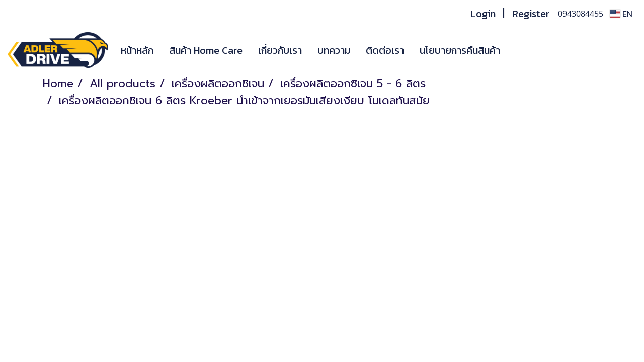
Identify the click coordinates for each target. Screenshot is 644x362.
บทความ (334, 50)
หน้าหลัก (137, 50)
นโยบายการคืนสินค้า (460, 50)
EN (621, 14)
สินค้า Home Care (206, 50)
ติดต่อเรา (385, 50)
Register (531, 14)
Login (483, 14)
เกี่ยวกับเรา (280, 50)
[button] (523, 50)
